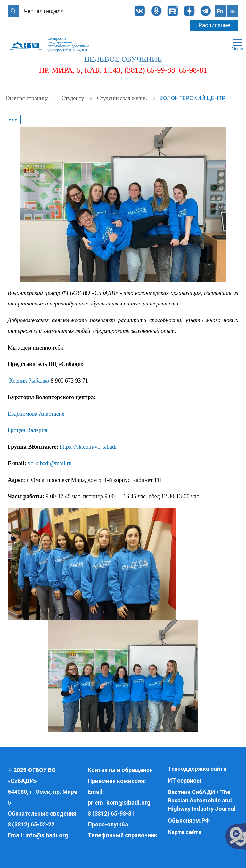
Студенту (74, 98)
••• (13, 120)
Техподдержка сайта (197, 769)
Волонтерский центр (193, 98)
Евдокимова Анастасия (36, 414)
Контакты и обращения (120, 770)
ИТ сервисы (184, 781)
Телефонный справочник (123, 835)
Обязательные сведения (42, 813)
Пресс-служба (108, 824)
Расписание (214, 25)
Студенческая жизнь (123, 98)
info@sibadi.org (47, 835)
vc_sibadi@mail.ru (50, 463)
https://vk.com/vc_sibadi (88, 447)
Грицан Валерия (28, 430)
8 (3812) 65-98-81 (111, 813)
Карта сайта (185, 832)
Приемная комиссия (116, 781)
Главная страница (28, 98)
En (220, 11)
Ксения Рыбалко (29, 381)
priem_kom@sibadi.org (119, 803)
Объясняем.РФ (189, 821)
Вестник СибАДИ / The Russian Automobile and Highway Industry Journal (202, 800)
